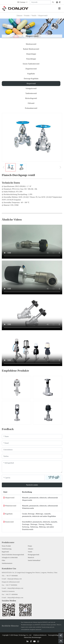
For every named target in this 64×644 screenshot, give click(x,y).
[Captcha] (23, 478)
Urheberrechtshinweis (40, 635)
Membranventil (31, 44)
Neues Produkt (6, 546)
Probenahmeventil (31, 108)
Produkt (27, 16)
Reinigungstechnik (34, 555)
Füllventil (31, 103)
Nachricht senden (32, 485)
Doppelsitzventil (31, 69)
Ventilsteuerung (7, 549)
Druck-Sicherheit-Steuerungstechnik (13, 555)
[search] (53, 2)
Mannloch (31, 558)
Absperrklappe (31, 54)
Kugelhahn (31, 74)
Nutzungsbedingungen (55, 635)
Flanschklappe (31, 59)
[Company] (32, 450)
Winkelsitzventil (11, 506)
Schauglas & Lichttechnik (10, 558)
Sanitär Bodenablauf (34, 560)
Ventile (34, 16)
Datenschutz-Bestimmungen (33, 637)
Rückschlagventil (31, 98)
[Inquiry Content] (32, 467)
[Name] (32, 436)
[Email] (32, 443)
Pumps (30, 546)
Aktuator (31, 549)
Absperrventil (31, 84)
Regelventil (5, 552)
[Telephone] (32, 456)
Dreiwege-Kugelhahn (31, 79)
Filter (3, 560)
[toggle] (59, 8)
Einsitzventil (9, 522)
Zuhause (19, 16)
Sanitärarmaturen (7, 563)
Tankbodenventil (31, 93)
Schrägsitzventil (31, 88)
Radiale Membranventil (31, 49)
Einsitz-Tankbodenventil (31, 64)
